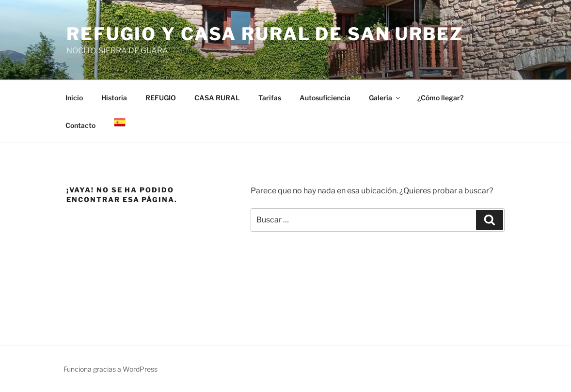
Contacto (80, 125)
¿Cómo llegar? (440, 98)
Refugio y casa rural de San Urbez (265, 34)
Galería (385, 98)
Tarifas (270, 98)
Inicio (74, 98)
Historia (114, 98)
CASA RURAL (217, 98)
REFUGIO (161, 98)
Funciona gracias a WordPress (111, 369)
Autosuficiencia (325, 98)
